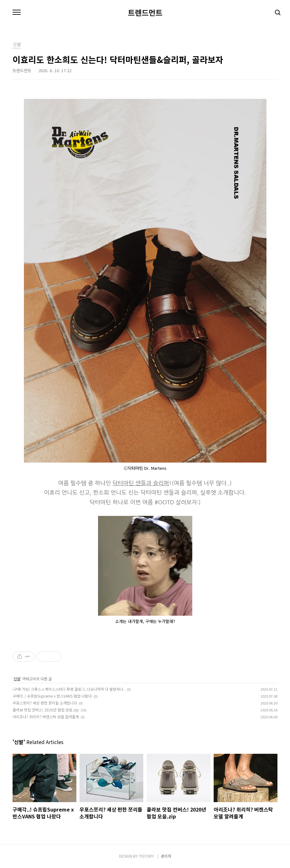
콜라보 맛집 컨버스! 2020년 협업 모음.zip (46, 710)
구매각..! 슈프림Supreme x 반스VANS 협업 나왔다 (52, 696)
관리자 (166, 856)
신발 (17, 679)
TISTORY (146, 856)
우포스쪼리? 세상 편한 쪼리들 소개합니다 (45, 703)
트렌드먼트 (145, 13)
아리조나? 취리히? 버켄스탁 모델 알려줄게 (46, 717)
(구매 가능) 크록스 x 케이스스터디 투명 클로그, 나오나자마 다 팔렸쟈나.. (69, 689)
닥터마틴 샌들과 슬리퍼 (141, 483)
